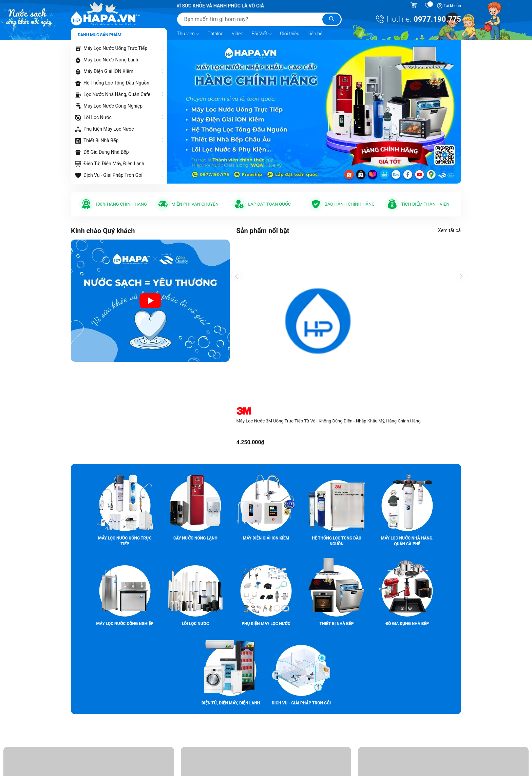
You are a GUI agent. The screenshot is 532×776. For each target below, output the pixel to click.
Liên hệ (315, 34)
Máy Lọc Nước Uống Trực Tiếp (115, 48)
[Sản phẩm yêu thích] (428, 6)
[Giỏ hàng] (414, 6)
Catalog (215, 34)
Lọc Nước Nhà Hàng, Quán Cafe (117, 94)
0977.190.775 (437, 19)
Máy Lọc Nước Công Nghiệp (113, 106)
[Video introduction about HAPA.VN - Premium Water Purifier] (150, 301)
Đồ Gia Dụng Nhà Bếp (106, 152)
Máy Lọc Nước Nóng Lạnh (111, 60)
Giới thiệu (290, 34)
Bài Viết (262, 34)
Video (238, 34)
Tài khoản (452, 6)
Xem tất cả (450, 230)
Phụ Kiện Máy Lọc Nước (109, 129)
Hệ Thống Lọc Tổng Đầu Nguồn (116, 83)
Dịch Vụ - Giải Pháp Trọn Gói (113, 175)
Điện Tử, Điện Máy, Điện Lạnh (114, 164)
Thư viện (188, 34)
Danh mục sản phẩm (99, 35)
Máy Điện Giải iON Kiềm (108, 71)
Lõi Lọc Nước (98, 117)
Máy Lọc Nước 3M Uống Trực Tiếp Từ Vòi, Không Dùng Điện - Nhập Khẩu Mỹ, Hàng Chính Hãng (329, 421)
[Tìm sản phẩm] (259, 19)
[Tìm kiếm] (331, 19)
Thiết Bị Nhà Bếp (101, 140)
